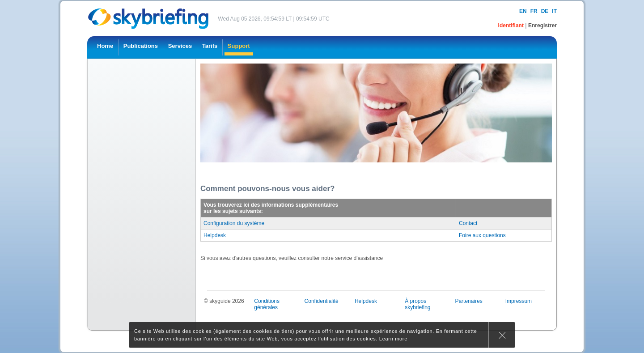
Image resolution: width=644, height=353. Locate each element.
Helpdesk (215, 235)
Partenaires (468, 301)
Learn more (393, 339)
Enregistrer (542, 26)
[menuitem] (105, 47)
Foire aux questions (482, 235)
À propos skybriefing (417, 304)
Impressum (519, 301)
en (523, 11)
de (545, 11)
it (554, 11)
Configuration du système (234, 223)
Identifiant (512, 26)
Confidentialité (322, 301)
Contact (468, 223)
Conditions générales (267, 304)
